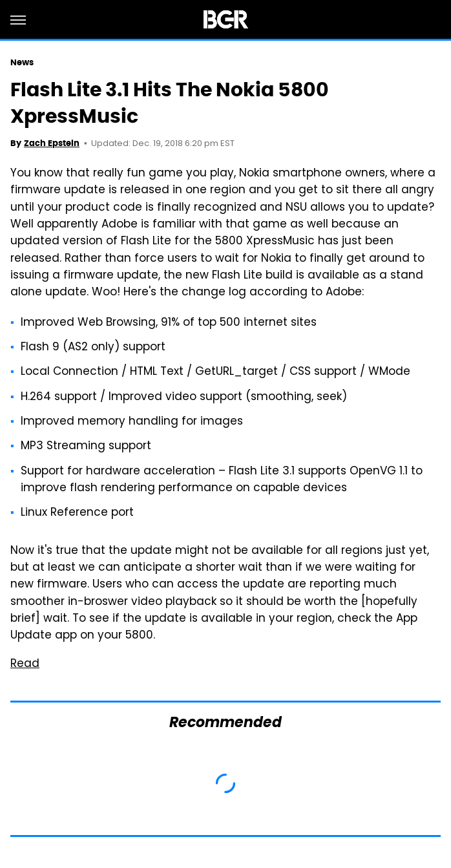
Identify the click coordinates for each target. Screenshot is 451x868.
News (22, 62)
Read (25, 664)
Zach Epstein (52, 143)
